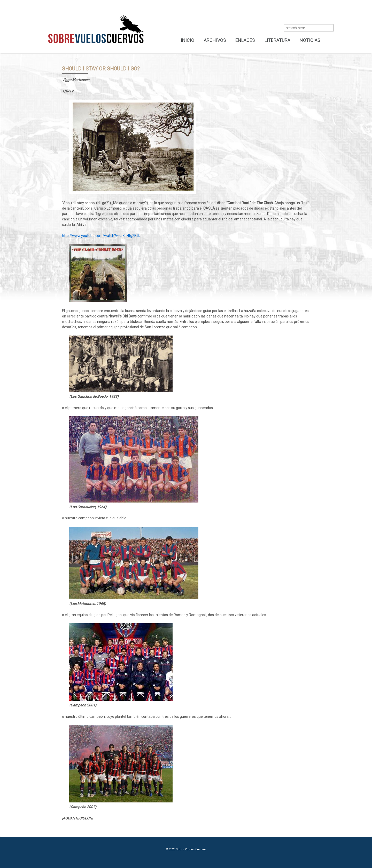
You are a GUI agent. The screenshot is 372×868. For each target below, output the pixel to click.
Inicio (188, 40)
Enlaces (245, 40)
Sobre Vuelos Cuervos (191, 849)
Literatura (277, 40)
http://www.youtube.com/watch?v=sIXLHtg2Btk (101, 236)
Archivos (215, 40)
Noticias (310, 40)
